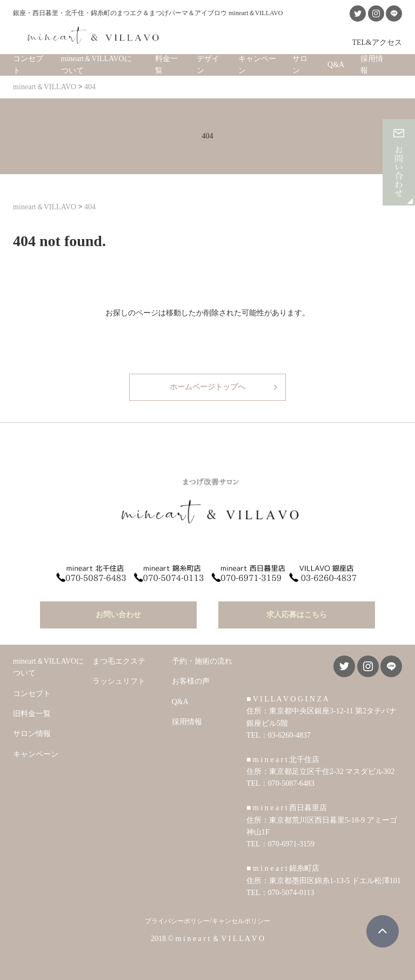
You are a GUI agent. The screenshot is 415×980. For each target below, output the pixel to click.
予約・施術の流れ (202, 661)
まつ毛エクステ (119, 661)
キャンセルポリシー (241, 921)
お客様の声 (191, 681)
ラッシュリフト (119, 681)
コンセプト (28, 65)
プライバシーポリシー (177, 921)
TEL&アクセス (377, 42)
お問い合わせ (118, 615)
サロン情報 (32, 734)
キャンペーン (257, 65)
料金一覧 (166, 65)
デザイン (208, 65)
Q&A (336, 65)
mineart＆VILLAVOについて (96, 65)
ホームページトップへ (207, 387)
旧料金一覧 (32, 714)
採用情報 (372, 65)
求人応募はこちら (297, 615)
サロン (300, 65)
